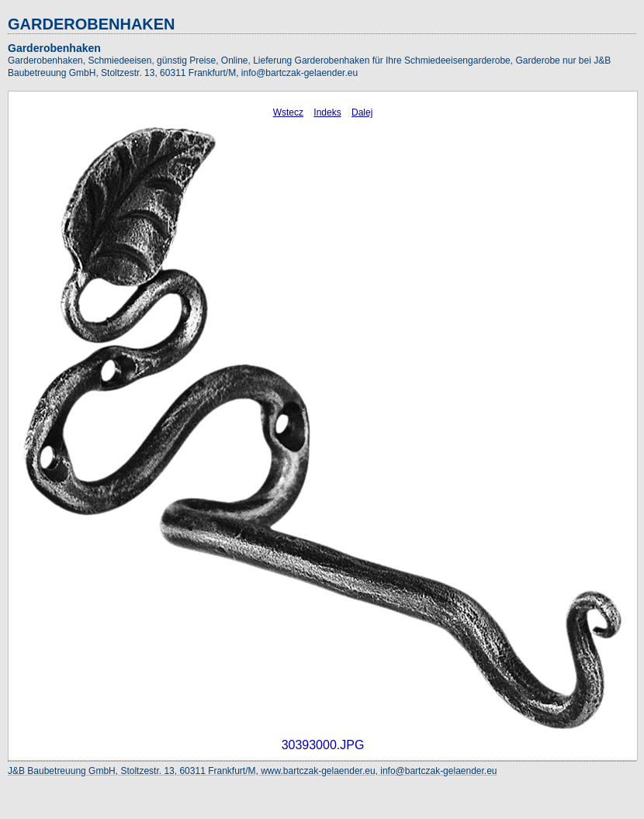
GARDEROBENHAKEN (92, 24)
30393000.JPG (323, 745)
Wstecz (288, 112)
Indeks (327, 112)
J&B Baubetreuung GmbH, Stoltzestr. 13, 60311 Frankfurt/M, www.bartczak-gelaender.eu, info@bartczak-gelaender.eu (253, 771)
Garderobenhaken (54, 48)
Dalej (362, 112)
